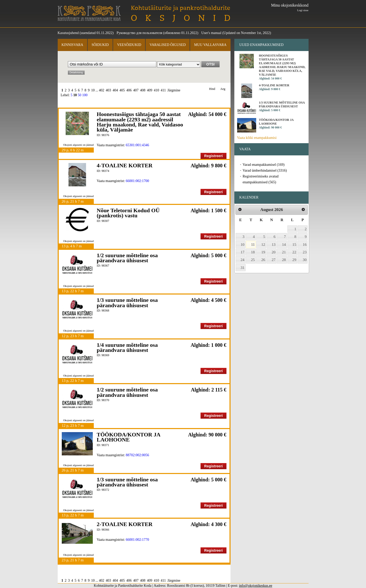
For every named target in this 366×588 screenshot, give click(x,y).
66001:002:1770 (138, 540)
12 (263, 244)
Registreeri (213, 156)
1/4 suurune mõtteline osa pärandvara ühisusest (127, 347)
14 (284, 244)
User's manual (211, 33)
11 (253, 244)
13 (274, 244)
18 (253, 252)
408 (143, 90)
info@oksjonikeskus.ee (256, 586)
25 (253, 260)
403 (108, 90)
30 (305, 260)
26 (263, 260)
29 (294, 260)
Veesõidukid (129, 45)
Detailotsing (76, 72)
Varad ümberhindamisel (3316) (265, 170)
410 (156, 90)
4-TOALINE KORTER (125, 165)
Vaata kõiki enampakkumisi (257, 138)
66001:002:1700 (138, 181)
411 (163, 90)
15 (294, 244)
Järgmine (174, 90)
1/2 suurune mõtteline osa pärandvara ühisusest (127, 258)
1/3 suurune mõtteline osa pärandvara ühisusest (127, 303)
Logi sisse (303, 10)
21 (284, 252)
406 (129, 90)
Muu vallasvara (210, 45)
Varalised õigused (167, 45)
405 (122, 90)
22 (294, 252)
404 (115, 90)
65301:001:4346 (138, 145)
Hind (212, 89)
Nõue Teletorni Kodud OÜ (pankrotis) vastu (128, 213)
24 (243, 260)
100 (85, 95)
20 (274, 252)
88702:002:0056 (138, 455)
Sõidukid (100, 45)
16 (305, 244)
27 (274, 260)
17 (243, 252)
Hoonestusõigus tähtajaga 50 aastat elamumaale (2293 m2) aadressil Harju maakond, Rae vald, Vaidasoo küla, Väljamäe (140, 122)
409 (150, 90)
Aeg (223, 89)
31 (243, 268)
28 (284, 260)
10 (93, 90)
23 (305, 252)
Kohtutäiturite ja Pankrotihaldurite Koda (89, 13)
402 (102, 90)
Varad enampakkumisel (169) (264, 165)
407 (136, 90)
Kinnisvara (72, 45)
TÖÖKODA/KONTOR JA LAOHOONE (129, 437)
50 (80, 95)
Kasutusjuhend (68, 33)
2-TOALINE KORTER (125, 524)
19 (263, 252)
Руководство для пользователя (140, 33)
